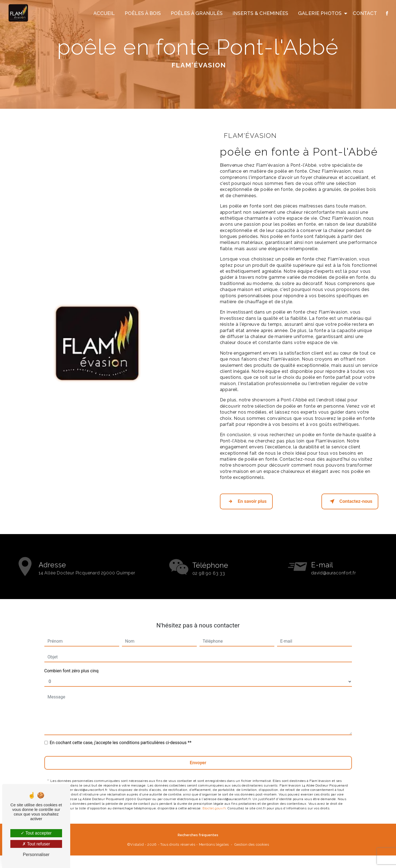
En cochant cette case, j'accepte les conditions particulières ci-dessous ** (121, 736)
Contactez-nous (350, 501)
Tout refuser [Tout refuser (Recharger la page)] (36, 844)
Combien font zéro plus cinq (71, 664)
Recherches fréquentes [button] (198, 834)
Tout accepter (36, 833)
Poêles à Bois (142, 14)
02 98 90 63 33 (209, 579)
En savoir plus (246, 501)
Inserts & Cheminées (260, 14)
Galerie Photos (319, 14)
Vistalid (137, 844)
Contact (364, 14)
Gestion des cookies (252, 844)
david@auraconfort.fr (334, 566)
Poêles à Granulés (196, 14)
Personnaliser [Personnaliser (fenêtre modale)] (36, 855)
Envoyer (198, 756)
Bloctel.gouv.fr (214, 801)
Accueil (104, 14)
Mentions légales (214, 844)
